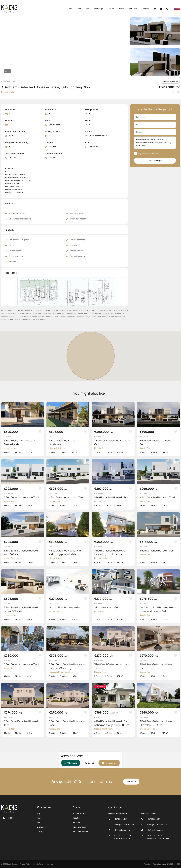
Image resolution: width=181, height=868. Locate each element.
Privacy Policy (154, 154)
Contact (145, 9)
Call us (89, 763)
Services (133, 9)
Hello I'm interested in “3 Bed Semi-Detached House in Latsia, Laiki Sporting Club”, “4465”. (155, 143)
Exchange (98, 9)
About (121, 9)
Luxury (111, 9)
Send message (155, 161)
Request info (109, 763)
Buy (70, 9)
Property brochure (170, 82)
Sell (88, 9)
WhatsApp (71, 763)
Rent (79, 9)
